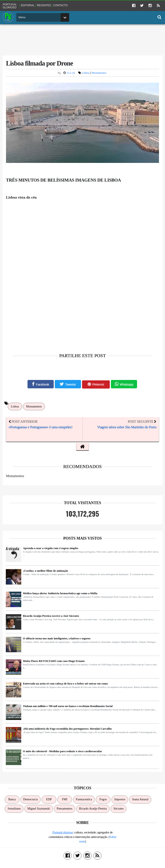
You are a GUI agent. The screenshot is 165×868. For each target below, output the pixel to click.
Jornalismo (14, 810)
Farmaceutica (84, 800)
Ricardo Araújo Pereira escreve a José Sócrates (51, 617)
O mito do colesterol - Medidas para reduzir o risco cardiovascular (63, 752)
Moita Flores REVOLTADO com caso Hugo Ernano (54, 662)
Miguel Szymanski (39, 810)
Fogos (103, 800)
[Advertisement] (82, 39)
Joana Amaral (140, 800)
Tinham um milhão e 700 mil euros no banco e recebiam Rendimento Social (68, 707)
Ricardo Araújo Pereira (93, 810)
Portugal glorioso (10, 5)
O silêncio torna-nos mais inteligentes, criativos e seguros (57, 639)
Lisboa (85, 73)
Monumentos (99, 73)
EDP (49, 800)
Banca (12, 800)
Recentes (44, 5)
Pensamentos (65, 810)
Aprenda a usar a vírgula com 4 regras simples (51, 549)
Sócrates (118, 810)
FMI (65, 800)
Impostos (120, 800)
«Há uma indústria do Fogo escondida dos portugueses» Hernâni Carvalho (68, 730)
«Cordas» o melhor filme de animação (46, 572)
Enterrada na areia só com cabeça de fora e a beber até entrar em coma (66, 685)
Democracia (31, 800)
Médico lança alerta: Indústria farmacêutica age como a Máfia (60, 594)
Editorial (28, 5)
